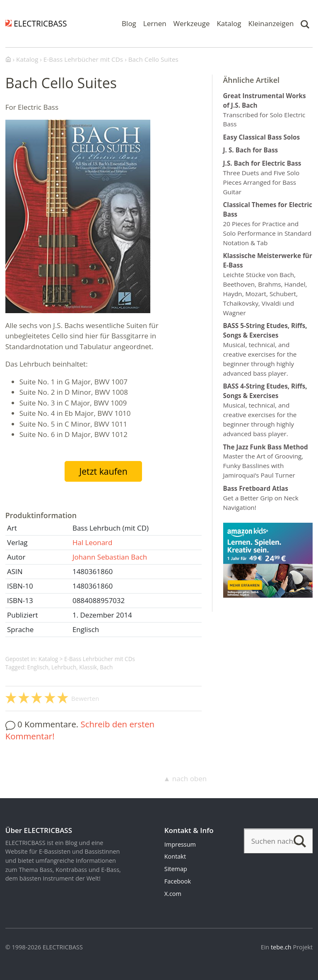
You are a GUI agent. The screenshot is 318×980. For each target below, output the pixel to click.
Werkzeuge (192, 23)
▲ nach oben (185, 778)
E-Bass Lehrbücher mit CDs (100, 659)
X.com (173, 894)
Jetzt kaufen (103, 471)
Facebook (178, 881)
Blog (129, 23)
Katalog (229, 23)
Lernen (155, 23)
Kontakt (175, 856)
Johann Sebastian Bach (110, 557)
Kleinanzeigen (271, 23)
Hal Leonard (93, 542)
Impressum (180, 844)
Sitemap (176, 869)
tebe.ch (281, 947)
